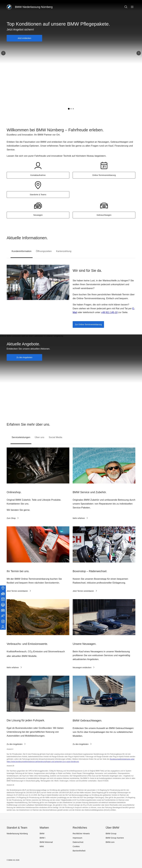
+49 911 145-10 (109, 312)
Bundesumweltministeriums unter (122, 759)
